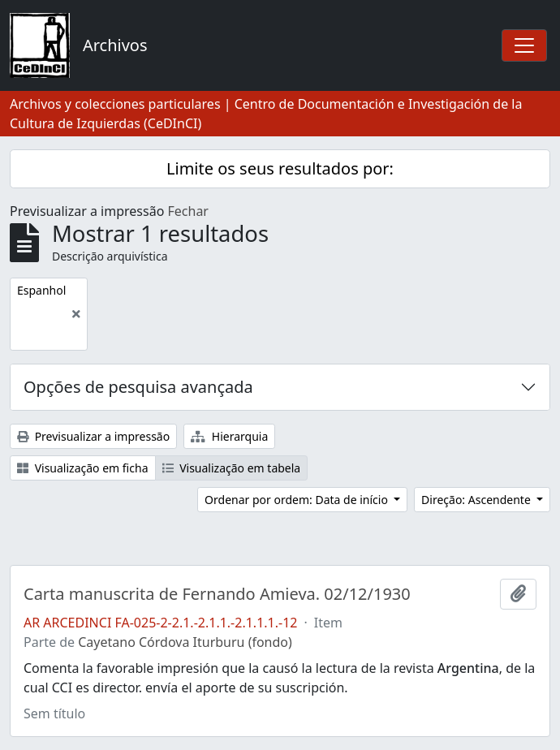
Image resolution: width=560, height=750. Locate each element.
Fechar (188, 211)
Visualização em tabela (232, 468)
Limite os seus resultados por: (280, 168)
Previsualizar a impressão (93, 436)
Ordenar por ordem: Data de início (297, 500)
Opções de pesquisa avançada (138, 387)
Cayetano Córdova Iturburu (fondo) (185, 642)
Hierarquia (229, 436)
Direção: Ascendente (477, 500)
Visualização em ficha (83, 468)
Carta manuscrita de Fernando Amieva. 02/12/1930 (217, 594)
